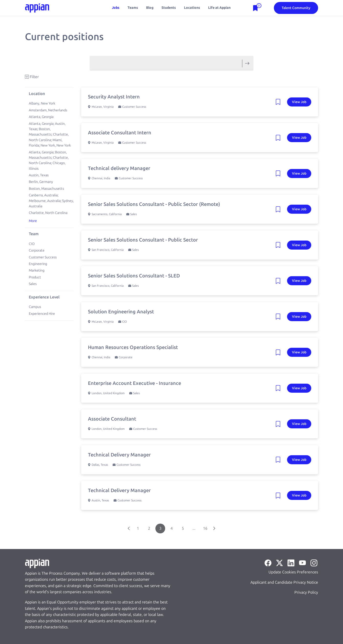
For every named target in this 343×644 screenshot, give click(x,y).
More (33, 221)
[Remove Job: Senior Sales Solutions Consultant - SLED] (279, 281)
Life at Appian (219, 8)
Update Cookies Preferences (293, 572)
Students (169, 8)
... (194, 528)
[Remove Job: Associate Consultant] (279, 424)
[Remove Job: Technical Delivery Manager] (279, 460)
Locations (192, 8)
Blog (150, 8)
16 (205, 528)
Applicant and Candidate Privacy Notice (284, 582)
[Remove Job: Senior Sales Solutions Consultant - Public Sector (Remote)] (279, 209)
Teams (133, 8)
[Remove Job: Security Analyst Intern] (279, 102)
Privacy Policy (306, 592)
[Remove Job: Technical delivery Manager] (279, 173)
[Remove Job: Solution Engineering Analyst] (279, 317)
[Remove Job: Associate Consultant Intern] (279, 138)
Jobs (116, 8)
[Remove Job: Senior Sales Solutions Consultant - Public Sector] (279, 245)
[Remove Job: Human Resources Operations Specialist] (279, 352)
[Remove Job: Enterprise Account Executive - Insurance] (279, 388)
